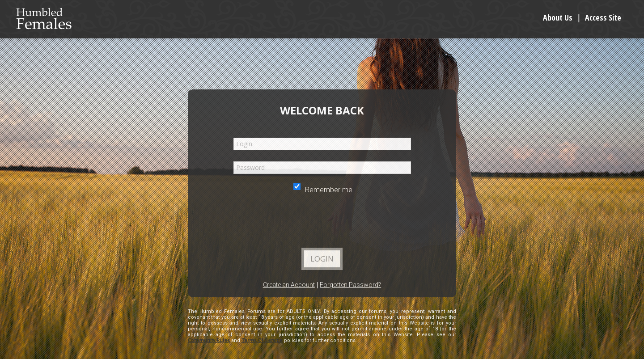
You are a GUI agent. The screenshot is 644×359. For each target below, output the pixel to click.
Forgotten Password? (350, 285)
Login (322, 259)
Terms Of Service (262, 340)
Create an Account (289, 285)
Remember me (323, 190)
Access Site (603, 17)
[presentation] (322, 224)
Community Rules (209, 340)
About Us (558, 17)
